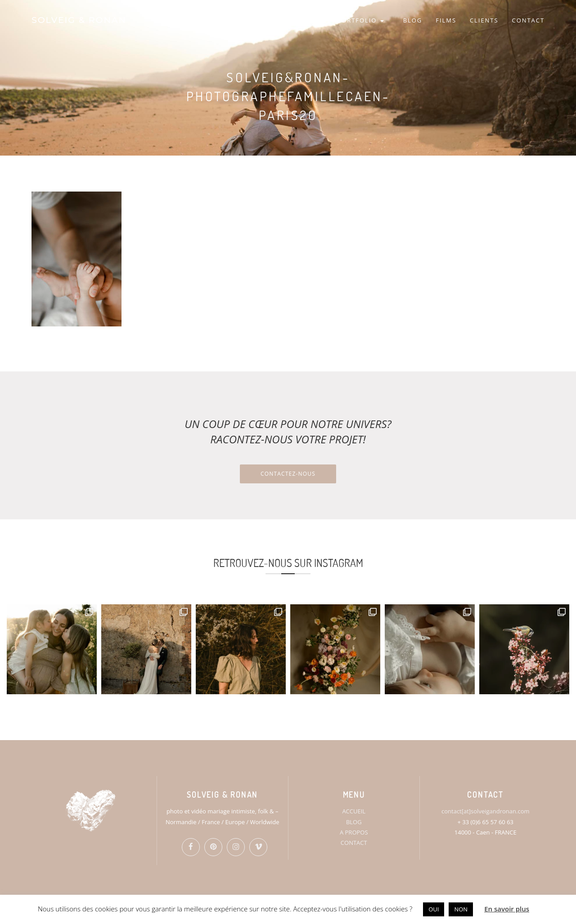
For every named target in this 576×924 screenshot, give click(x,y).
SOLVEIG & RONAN (79, 20)
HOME (286, 20)
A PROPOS (354, 832)
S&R (317, 20)
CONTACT (528, 20)
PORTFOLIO (360, 20)
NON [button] (461, 909)
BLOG (413, 20)
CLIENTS (484, 20)
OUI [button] (434, 909)
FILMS (446, 20)
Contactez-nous (288, 474)
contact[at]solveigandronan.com (485, 811)
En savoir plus (507, 909)
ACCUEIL (354, 811)
